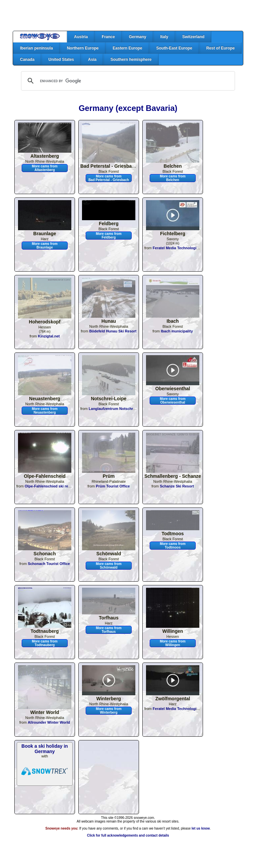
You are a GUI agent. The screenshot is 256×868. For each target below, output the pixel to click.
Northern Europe (83, 48)
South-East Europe (174, 48)
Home (40, 37)
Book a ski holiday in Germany (44, 749)
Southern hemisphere (131, 59)
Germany (138, 37)
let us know (201, 828)
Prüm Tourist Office (113, 486)
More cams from (44, 168)
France (108, 37)
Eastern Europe (127, 48)
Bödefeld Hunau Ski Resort (113, 331)
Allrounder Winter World (49, 722)
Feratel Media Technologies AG (180, 248)
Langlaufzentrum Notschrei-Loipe (118, 409)
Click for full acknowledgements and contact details (128, 835)
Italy (164, 37)
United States (61, 59)
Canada (27, 59)
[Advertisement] (128, 15)
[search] (127, 81)
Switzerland (193, 37)
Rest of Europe (220, 48)
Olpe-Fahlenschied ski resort (50, 486)
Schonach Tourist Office (49, 564)
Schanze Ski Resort (177, 486)
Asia (92, 59)
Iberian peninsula (36, 48)
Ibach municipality (177, 331)
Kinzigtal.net (49, 336)
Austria (81, 37)
